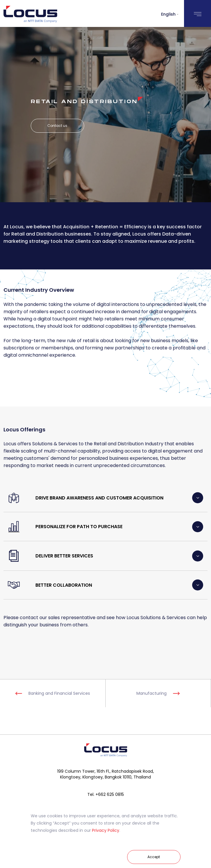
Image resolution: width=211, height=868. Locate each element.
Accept (154, 857)
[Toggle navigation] (198, 13)
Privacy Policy (106, 830)
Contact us (57, 126)
